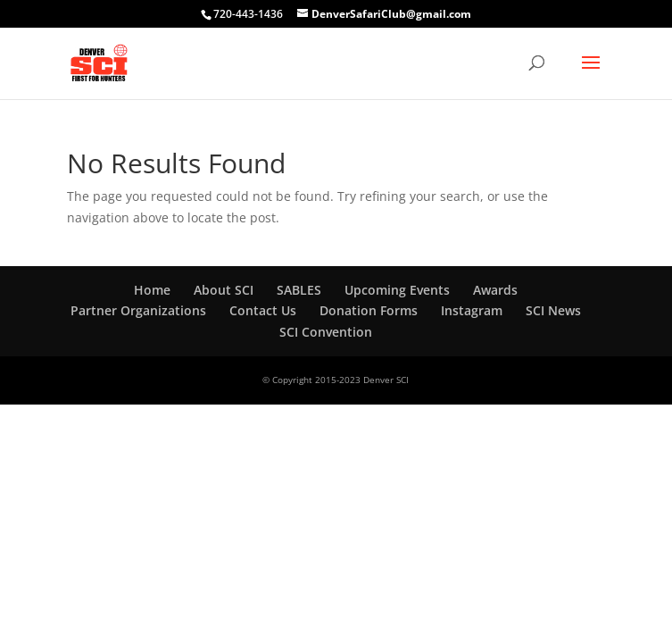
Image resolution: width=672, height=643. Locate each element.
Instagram (472, 310)
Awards (495, 290)
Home (152, 290)
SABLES (299, 290)
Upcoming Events (397, 290)
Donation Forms (369, 310)
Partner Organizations (138, 310)
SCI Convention (326, 332)
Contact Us (263, 310)
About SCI (224, 290)
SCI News (553, 310)
